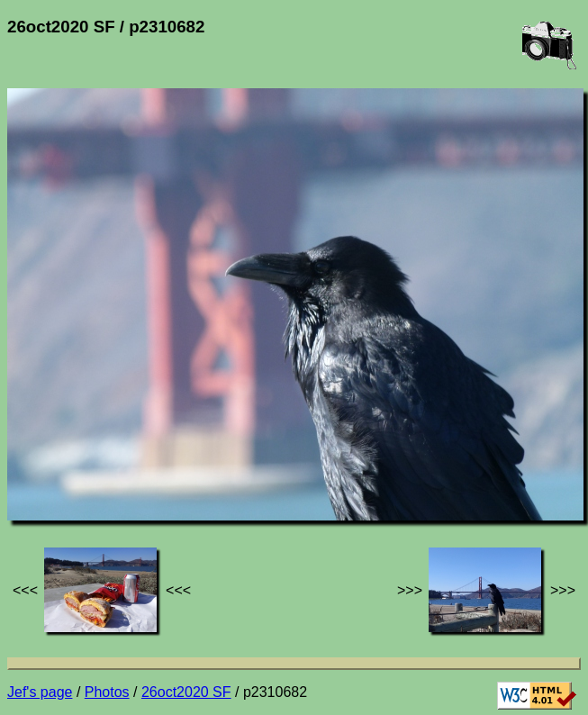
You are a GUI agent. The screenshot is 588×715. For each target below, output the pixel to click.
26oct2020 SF (186, 692)
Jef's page (40, 692)
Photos (107, 692)
